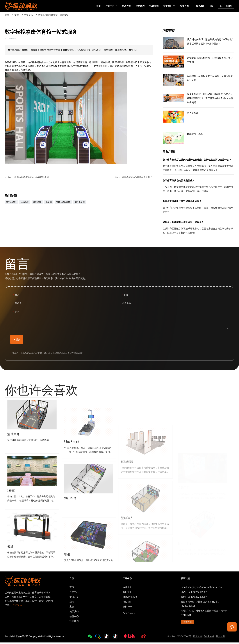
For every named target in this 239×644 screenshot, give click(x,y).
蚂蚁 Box (127, 608)
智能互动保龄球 (63, 202)
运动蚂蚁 (25, 202)
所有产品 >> (129, 614)
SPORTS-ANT (21, 6)
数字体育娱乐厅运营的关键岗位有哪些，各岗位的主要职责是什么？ (198, 166)
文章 (17, 15)
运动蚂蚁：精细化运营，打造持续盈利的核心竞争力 (198, 62)
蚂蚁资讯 (29, 15)
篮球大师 (32, 479)
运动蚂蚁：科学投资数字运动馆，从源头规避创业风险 (198, 80)
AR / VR (127, 603)
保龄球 (49, 202)
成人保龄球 (80, 202)
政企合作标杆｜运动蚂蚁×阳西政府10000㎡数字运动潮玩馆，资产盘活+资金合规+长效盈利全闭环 (198, 98)
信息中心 (74, 618)
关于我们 (74, 613)
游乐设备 (127, 593)
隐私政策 (198, 638)
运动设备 (127, 588)
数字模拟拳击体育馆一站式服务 (53, 15)
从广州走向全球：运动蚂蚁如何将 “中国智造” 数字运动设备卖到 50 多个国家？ (198, 43)
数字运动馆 (11, 202)
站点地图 (220, 638)
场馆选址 (37, 202)
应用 (72, 603)
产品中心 (74, 593)
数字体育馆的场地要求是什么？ (198, 187)
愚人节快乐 (198, 117)
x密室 (32, 535)
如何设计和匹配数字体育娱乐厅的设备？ (198, 228)
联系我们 (74, 623)
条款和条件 (209, 638)
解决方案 (74, 598)
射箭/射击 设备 (130, 598)
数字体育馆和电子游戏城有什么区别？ (198, 208)
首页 (7, 15)
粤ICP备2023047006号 (179, 638)
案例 (72, 608)
